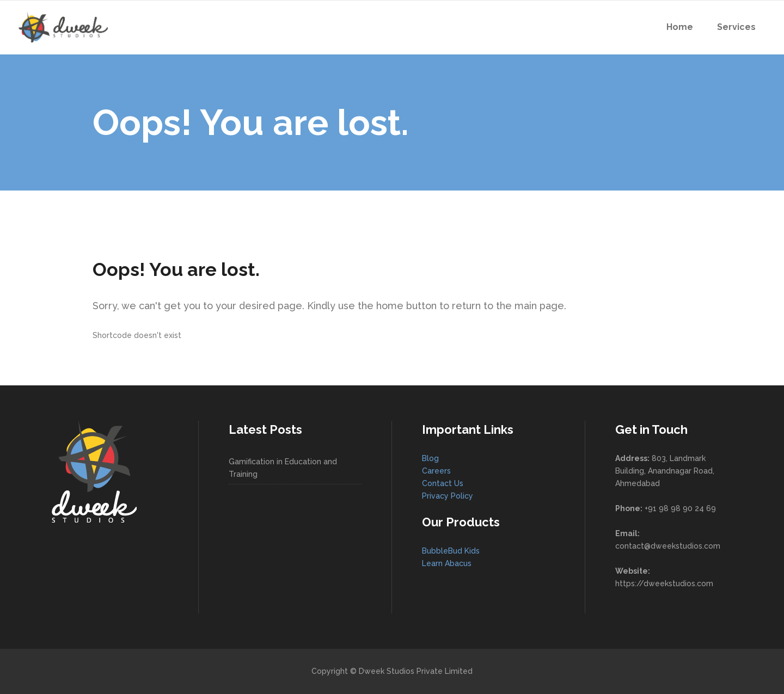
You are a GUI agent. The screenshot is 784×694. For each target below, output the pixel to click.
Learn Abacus (447, 563)
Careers (436, 471)
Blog (430, 458)
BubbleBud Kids (451, 551)
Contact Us (443, 483)
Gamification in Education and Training (283, 468)
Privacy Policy (448, 496)
